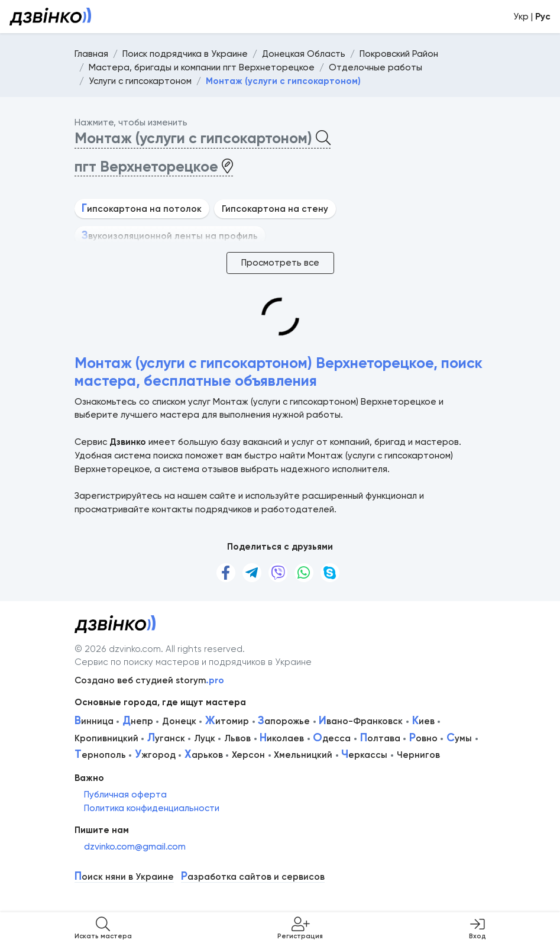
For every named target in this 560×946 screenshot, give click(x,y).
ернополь (100, 755)
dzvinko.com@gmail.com (135, 847)
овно (423, 738)
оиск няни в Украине (124, 877)
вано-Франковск (361, 721)
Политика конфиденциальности (152, 808)
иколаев (282, 738)
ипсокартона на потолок (142, 209)
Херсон (248, 755)
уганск (166, 738)
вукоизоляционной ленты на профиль (170, 236)
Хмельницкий (303, 755)
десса (332, 738)
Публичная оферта (125, 795)
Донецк (179, 721)
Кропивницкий (106, 738)
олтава (380, 738)
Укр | (532, 17)
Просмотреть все (280, 263)
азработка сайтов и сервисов (253, 877)
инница (94, 721)
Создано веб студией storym (149, 680)
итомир (227, 721)
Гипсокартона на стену (275, 209)
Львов (237, 738)
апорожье (284, 721)
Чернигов (418, 755)
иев (423, 721)
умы (459, 738)
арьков (204, 755)
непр (138, 721)
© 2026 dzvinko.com (118, 649)
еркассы (364, 755)
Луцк (205, 738)
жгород (155, 755)
